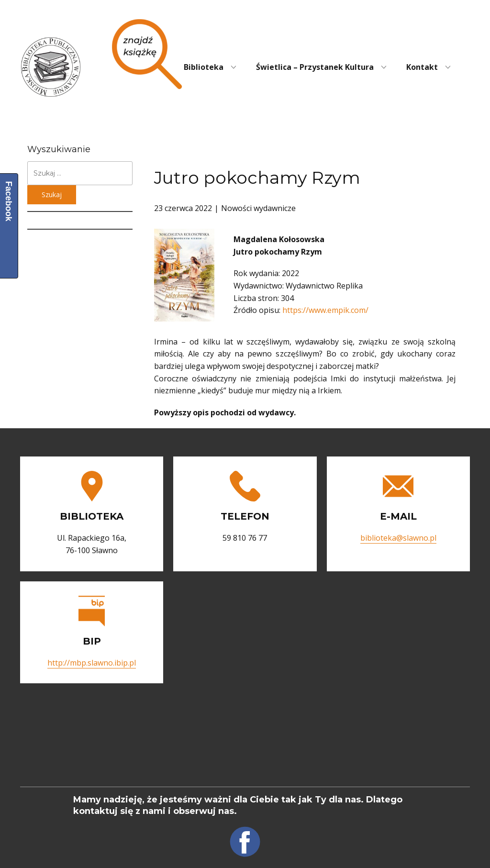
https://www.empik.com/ (325, 310)
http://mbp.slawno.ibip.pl (92, 663)
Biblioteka (204, 67)
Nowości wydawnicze (258, 208)
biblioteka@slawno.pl (398, 538)
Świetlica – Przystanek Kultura (315, 67)
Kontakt (422, 67)
